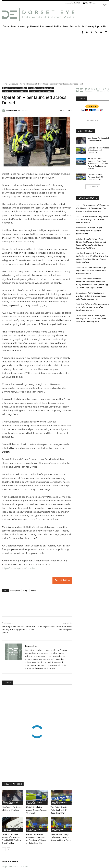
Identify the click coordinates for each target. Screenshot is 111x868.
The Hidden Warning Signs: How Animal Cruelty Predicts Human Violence (92, 270)
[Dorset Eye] (38, 15)
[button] (106, 32)
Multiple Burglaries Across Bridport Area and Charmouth (37, 810)
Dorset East (14, 84)
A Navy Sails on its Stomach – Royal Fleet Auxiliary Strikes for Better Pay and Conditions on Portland (98, 164)
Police (34, 590)
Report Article (62, 580)
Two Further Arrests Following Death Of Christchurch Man (59, 810)
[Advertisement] (55, 58)
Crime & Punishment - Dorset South (15, 91)
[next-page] (8, 849)
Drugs (26, 590)
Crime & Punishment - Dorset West (42, 91)
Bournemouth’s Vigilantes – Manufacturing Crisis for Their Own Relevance (92, 219)
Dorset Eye (12, 111)
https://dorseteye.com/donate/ (19, 568)
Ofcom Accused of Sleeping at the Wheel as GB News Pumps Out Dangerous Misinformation (92, 208)
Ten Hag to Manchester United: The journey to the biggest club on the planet (19, 630)
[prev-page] (4, 849)
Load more (93, 187)
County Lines (15, 590)
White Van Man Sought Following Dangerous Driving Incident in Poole (61, 837)
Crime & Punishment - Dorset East (34, 84)
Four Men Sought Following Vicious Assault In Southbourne (89, 231)
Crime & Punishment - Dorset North (41, 88)
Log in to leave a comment (15, 866)
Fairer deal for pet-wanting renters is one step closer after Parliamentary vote (91, 296)
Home (5, 84)
